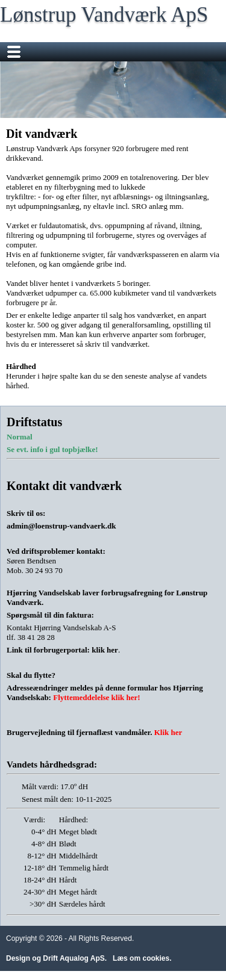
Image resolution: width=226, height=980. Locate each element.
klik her (105, 650)
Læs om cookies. (142, 958)
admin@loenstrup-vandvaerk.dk (61, 526)
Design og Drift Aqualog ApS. (56, 958)
